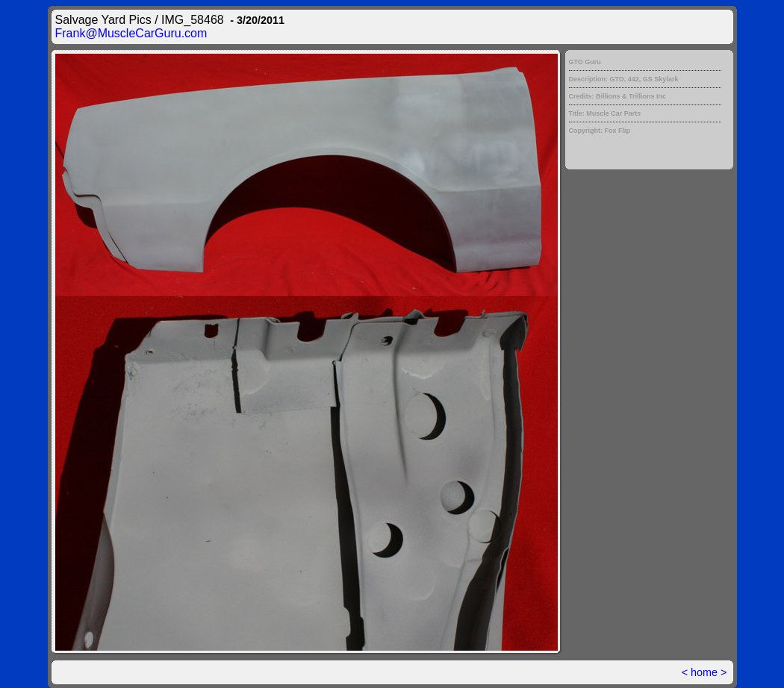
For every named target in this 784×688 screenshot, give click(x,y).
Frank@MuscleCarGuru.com (131, 33)
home (704, 672)
